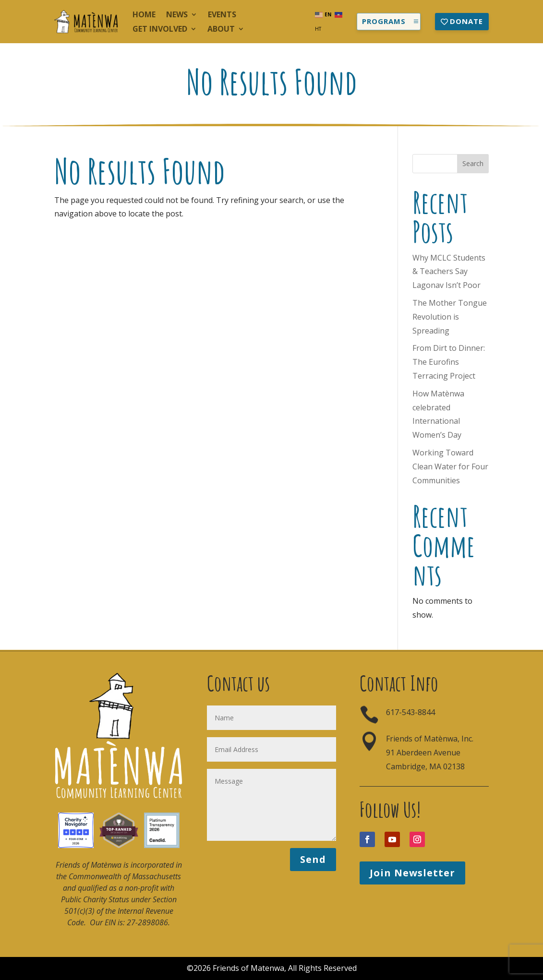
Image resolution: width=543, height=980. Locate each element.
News (177, 15)
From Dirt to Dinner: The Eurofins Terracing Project (449, 362)
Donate (466, 21)
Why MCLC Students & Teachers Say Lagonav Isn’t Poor (449, 272)
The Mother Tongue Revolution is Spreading (450, 317)
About (221, 30)
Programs (384, 21)
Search (473, 163)
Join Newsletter (412, 873)
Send (313, 859)
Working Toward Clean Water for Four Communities (450, 466)
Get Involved (160, 30)
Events (222, 15)
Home (144, 15)
